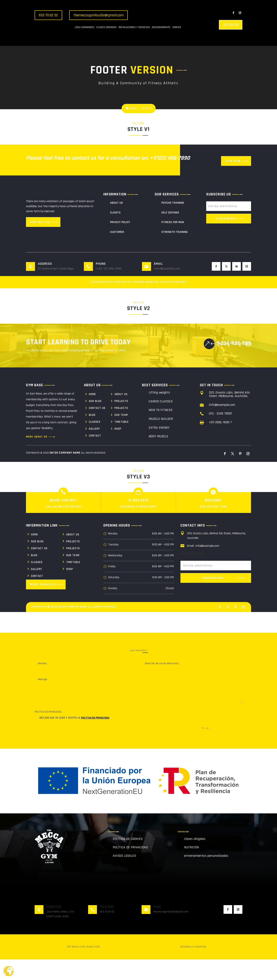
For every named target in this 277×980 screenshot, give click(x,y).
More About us (37, 457)
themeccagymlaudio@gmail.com (98, 15)
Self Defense (170, 233)
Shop (118, 449)
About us (121, 415)
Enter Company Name (137, 303)
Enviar (233, 749)
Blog (92, 435)
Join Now (233, 182)
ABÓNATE (231, 25)
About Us (116, 223)
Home (133, 129)
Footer (146, 129)
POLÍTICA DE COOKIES (128, 859)
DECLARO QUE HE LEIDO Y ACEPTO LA (72, 738)
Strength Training (175, 253)
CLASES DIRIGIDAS (106, 27)
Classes (95, 442)
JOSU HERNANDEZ (84, 27)
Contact (95, 456)
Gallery (94, 449)
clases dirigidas (195, 859)
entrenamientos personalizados (206, 876)
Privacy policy (120, 243)
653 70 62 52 (48, 15)
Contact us (40, 243)
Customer (117, 253)
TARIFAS (177, 27)
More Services (43, 605)
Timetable (122, 442)
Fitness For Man (173, 243)
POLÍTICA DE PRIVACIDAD (95, 738)
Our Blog (95, 422)
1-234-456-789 (234, 364)
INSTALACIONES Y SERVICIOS (134, 27)
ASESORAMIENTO (161, 27)
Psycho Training (173, 223)
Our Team (121, 435)
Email (157, 927)
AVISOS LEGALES (124, 876)
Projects (121, 422)
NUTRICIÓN (191, 868)
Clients (115, 233)
